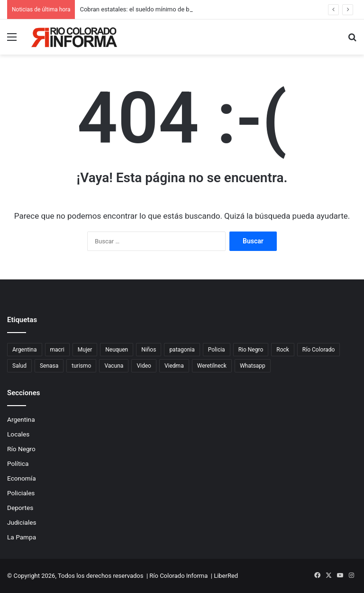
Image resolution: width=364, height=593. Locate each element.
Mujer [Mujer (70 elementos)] (85, 350)
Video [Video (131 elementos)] (144, 366)
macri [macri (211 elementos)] (57, 350)
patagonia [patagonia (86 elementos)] (182, 350)
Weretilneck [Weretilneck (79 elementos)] (212, 366)
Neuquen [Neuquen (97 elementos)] (117, 350)
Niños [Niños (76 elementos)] (149, 350)
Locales (18, 434)
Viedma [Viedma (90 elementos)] (174, 366)
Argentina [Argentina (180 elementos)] (25, 350)
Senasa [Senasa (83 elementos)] (49, 366)
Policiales (21, 493)
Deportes (20, 508)
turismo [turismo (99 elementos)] (81, 366)
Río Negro (21, 449)
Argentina (21, 419)
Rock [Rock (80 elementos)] (283, 350)
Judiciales (22, 522)
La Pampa (22, 537)
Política (18, 463)
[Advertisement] (182, 126)
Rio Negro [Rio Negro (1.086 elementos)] (251, 350)
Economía (22, 478)
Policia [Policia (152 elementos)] (217, 350)
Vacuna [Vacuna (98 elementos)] (114, 366)
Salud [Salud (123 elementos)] (19, 366)
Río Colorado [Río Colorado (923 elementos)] (319, 350)
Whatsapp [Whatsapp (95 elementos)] (253, 366)
